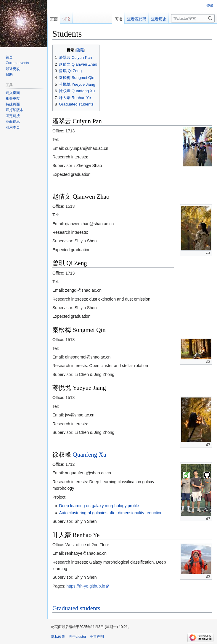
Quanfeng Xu (89, 455)
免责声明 (97, 637)
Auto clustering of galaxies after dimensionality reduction (111, 513)
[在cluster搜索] (193, 18)
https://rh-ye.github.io (86, 586)
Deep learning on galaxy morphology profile (99, 506)
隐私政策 (58, 637)
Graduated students (76, 608)
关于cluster (77, 637)
